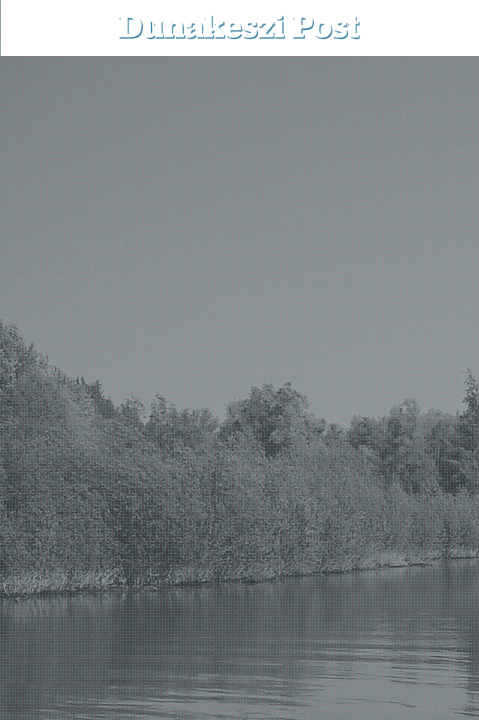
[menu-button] (31, 28)
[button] (449, 27)
